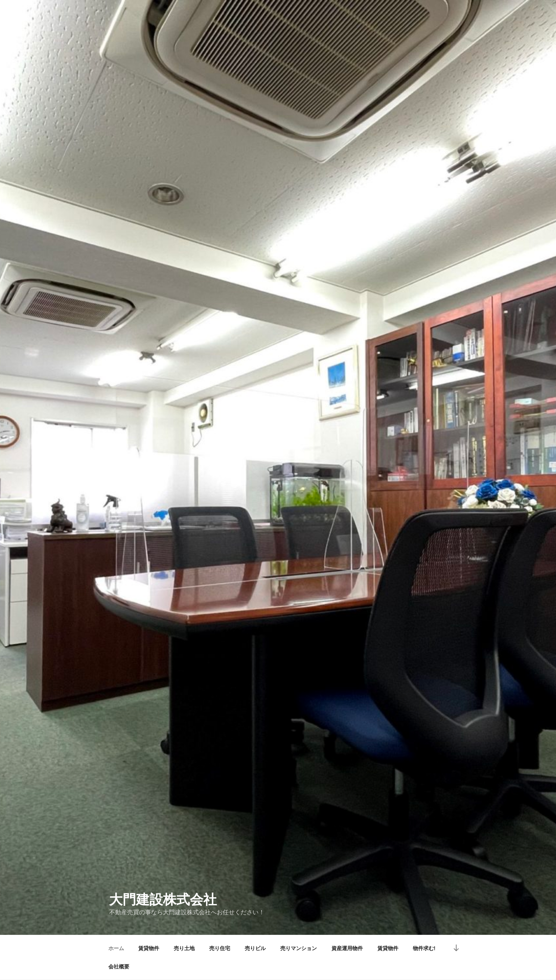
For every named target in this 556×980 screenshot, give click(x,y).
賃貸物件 (149, 948)
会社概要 (119, 967)
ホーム (116, 948)
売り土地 (184, 948)
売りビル (255, 948)
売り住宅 (220, 948)
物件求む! (424, 948)
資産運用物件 (347, 948)
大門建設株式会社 (163, 900)
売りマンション (299, 948)
